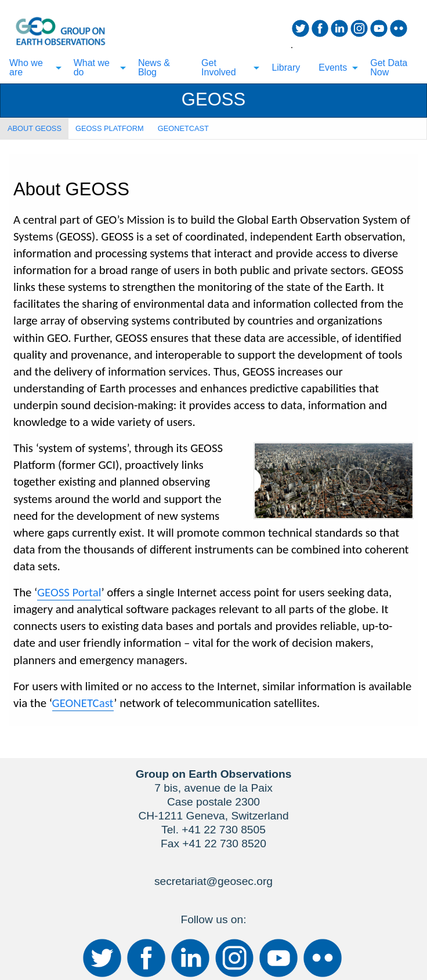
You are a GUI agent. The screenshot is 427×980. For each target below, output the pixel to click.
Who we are (26, 68)
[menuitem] (32, 68)
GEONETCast (83, 703)
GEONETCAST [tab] (183, 128)
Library (286, 68)
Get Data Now (389, 68)
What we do (92, 68)
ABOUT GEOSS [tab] (35, 128)
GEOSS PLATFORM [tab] (110, 128)
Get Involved (219, 68)
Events (333, 68)
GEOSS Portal (69, 592)
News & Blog (154, 68)
